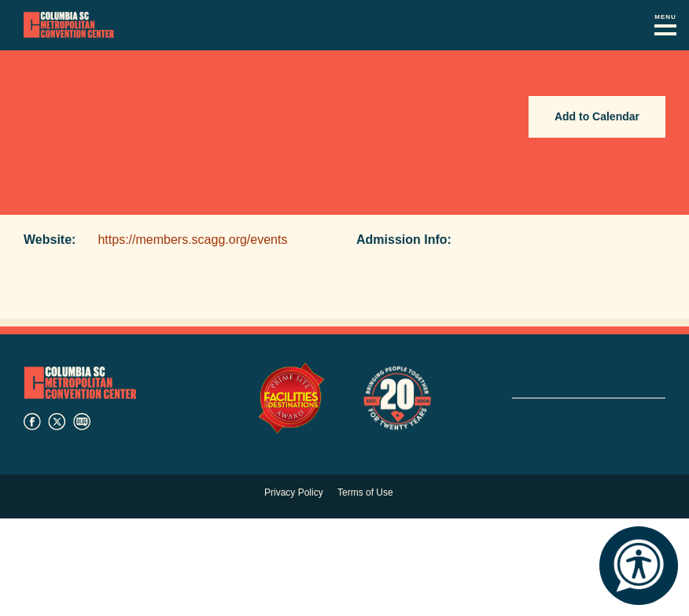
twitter (57, 422)
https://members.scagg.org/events (192, 240)
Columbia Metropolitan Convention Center (69, 25)
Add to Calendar (597, 116)
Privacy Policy (294, 492)
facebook (32, 422)
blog (82, 422)
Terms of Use (365, 492)
